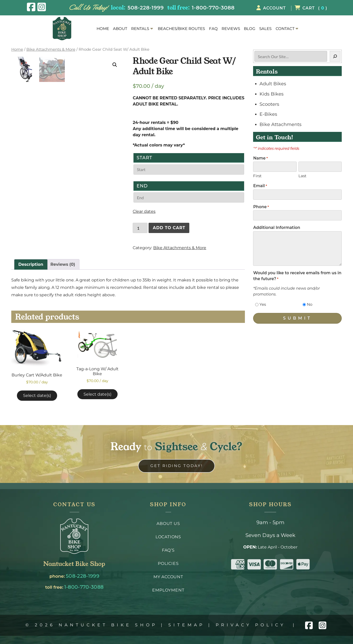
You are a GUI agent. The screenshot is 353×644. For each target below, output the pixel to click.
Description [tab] (31, 264)
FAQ (213, 29)
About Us (168, 524)
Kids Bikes (272, 94)
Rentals (140, 29)
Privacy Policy (251, 625)
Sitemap (186, 625)
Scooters (269, 104)
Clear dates (144, 211)
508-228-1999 (146, 8)
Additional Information (277, 228)
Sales (265, 29)
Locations (168, 537)
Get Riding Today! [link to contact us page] (177, 466)
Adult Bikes (273, 84)
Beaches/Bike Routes (181, 29)
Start (144, 158)
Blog (250, 29)
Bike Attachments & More (51, 49)
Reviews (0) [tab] (63, 264)
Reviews (231, 29)
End (142, 186)
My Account (168, 577)
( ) (311, 8)
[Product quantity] (140, 228)
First (257, 176)
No (310, 304)
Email (260, 186)
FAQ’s (168, 550)
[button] (115, 65)
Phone (261, 207)
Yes (263, 304)
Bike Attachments (281, 124)
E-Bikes (268, 114)
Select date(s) (37, 395)
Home (103, 29)
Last (302, 176)
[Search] (335, 56)
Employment (168, 590)
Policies (168, 563)
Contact (285, 29)
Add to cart (169, 228)
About (120, 29)
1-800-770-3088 (213, 8)
